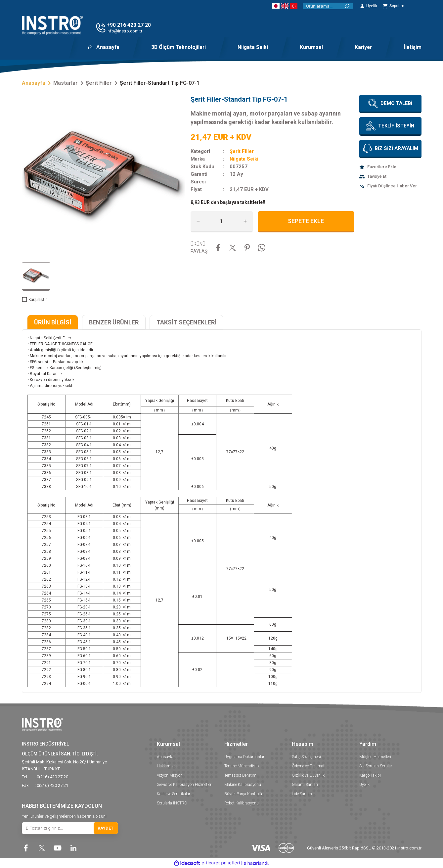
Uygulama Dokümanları (245, 757)
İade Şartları (302, 794)
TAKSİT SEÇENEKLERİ (186, 322)
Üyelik (364, 785)
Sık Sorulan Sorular (376, 766)
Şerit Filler (242, 151)
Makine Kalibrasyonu (243, 785)
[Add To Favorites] (390, 167)
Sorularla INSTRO (172, 803)
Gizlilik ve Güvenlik (308, 775)
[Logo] (52, 25)
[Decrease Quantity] (198, 221)
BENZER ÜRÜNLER (114, 322)
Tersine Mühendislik (242, 766)
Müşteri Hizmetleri (375, 757)
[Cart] (393, 6)
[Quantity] (222, 221)
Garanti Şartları (305, 785)
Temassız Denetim (240, 775)
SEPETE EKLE (306, 221)
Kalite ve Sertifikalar (174, 794)
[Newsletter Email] (70, 828)
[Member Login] (368, 6)
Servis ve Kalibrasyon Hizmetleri (185, 785)
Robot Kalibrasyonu (242, 803)
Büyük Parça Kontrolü (243, 794)
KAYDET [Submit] (106, 828)
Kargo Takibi (370, 775)
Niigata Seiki (244, 159)
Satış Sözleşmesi (306, 757)
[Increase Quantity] (245, 221)
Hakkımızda (167, 766)
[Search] (328, 6)
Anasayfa (165, 757)
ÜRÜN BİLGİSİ (53, 322)
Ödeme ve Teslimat (308, 766)
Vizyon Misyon (170, 775)
